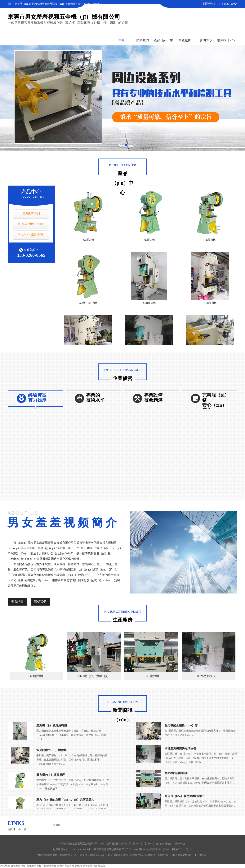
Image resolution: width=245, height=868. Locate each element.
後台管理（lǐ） (181, 849)
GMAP (150, 844)
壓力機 (57, 825)
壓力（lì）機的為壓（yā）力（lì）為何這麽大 (65, 800)
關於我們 (143, 40)
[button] (119, 145)
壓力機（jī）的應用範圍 (52, 725)
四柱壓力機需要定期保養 (180, 748)
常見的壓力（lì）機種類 (51, 750)
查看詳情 (17, 602)
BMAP (138, 844)
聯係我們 (40, 602)
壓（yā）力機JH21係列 (31, 224)
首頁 (122, 40)
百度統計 (201, 855)
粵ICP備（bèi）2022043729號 (175, 855)
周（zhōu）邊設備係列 (31, 235)
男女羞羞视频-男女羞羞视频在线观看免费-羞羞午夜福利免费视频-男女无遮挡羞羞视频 (58, 866)
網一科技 (180, 844)
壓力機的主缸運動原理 (51, 775)
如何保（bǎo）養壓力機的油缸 (184, 796)
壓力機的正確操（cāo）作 (181, 725)
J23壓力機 (88, 240)
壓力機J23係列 (31, 213)
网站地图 (5, 866)
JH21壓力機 (149, 303)
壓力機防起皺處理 (176, 773)
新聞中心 (206, 40)
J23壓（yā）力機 (88, 303)
